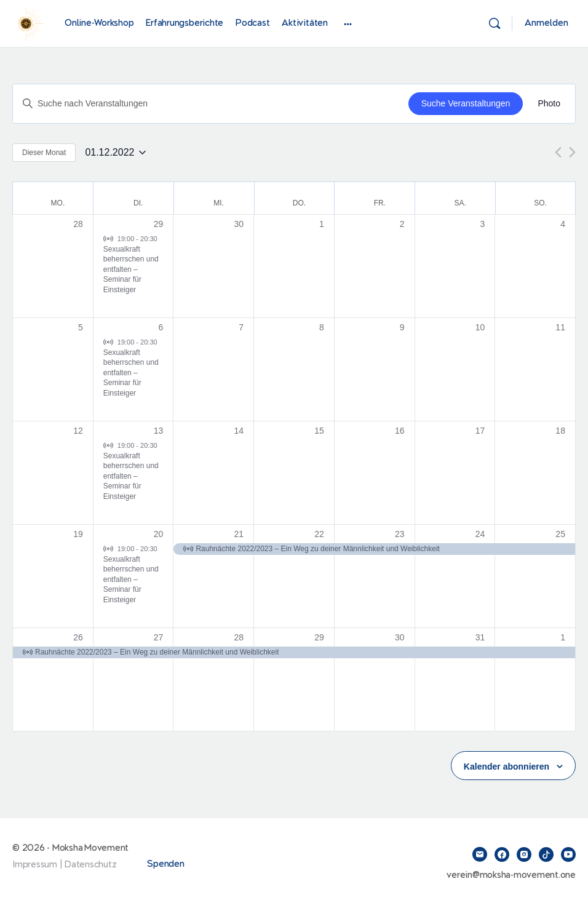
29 (159, 224)
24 (480, 534)
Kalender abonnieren (507, 767)
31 (480, 637)
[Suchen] (495, 23)
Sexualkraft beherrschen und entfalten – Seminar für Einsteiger (131, 269)
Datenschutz (90, 865)
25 (560, 534)
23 (400, 534)
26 (78, 637)
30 (400, 637)
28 (239, 637)
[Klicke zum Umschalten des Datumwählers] (115, 153)
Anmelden (546, 23)
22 (319, 534)
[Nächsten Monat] (572, 152)
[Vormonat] (558, 152)
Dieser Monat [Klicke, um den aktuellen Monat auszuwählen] (44, 153)
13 (159, 431)
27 (159, 637)
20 (159, 534)
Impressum (35, 865)
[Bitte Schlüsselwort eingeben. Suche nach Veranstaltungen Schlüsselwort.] (211, 104)
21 (239, 534)
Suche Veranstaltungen (466, 103)
